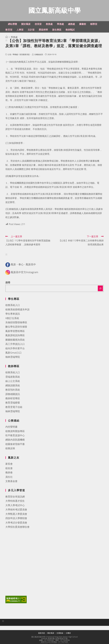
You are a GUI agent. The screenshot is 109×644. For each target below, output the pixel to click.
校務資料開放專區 (15, 431)
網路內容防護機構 (15, 440)
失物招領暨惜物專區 (16, 323)
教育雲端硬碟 (13, 403)
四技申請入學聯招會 (16, 518)
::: (4, 23)
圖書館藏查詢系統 (15, 340)
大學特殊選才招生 (15, 501)
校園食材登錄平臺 (15, 444)
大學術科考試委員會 (16, 510)
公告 (10, 55)
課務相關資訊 (13, 394)
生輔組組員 (39, 55)
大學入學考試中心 (15, 506)
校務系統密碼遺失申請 (17, 310)
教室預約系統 (13, 390)
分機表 (68, 633)
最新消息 (42, 633)
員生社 (9, 477)
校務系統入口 (13, 305)
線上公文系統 (13, 381)
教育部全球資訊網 (15, 497)
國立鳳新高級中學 (54, 10)
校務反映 (10, 449)
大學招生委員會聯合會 (17, 527)
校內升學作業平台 (15, 349)
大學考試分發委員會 (16, 523)
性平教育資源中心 (15, 436)
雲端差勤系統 (13, 377)
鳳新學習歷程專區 (15, 331)
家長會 (9, 464)
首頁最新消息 (25, 55)
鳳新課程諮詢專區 (15, 336)
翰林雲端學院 (13, 357)
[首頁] (7, 37)
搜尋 (8, 283)
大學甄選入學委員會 (16, 514)
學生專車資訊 (13, 314)
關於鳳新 (51, 633)
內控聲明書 (11, 427)
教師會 (9, 473)
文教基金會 (11, 481)
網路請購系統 (13, 386)
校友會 (9, 468)
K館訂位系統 (12, 318)
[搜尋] (100, 289)
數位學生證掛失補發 (16, 327)
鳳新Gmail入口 (13, 353)
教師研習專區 (13, 399)
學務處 (15, 55)
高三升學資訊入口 (15, 344)
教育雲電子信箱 (14, 407)
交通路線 (60, 633)
